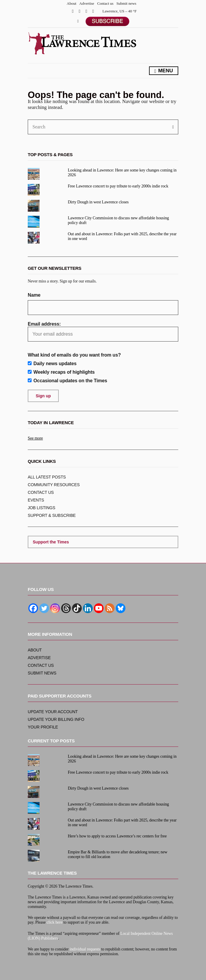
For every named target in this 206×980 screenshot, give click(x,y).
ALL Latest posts (47, 477)
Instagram (86, 11)
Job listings (41, 508)
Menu (164, 71)
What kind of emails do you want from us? (74, 355)
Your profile (43, 727)
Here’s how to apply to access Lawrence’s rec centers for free (117, 836)
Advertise (87, 3)
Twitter (80, 11)
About (72, 3)
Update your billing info (56, 719)
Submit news (126, 3)
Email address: (103, 331)
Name (34, 295)
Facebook (73, 11)
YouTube (93, 11)
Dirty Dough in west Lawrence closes (98, 202)
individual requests (85, 949)
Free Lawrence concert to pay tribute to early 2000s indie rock (118, 186)
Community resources (54, 485)
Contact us (105, 3)
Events (36, 500)
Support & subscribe (52, 515)
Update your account (53, 712)
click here (54, 922)
